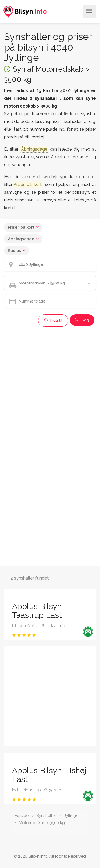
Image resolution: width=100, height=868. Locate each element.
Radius (14, 251)
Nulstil (53, 320)
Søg (82, 320)
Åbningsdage (21, 239)
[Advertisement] (50, 379)
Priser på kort (21, 227)
